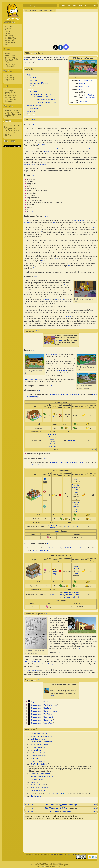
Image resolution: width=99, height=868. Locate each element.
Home (50, 435)
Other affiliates (10, 136)
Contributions (71, 6)
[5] (43, 144)
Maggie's (46, 151)
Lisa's (33, 151)
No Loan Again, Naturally (40, 733)
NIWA (7, 134)
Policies (7, 54)
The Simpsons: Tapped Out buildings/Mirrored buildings (68, 548)
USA (80, 89)
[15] (69, 265)
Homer (51, 149)
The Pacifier (48, 714)
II (33, 165)
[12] (57, 258)
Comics (7, 33)
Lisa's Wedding (51, 354)
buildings (61, 805)
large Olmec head (80, 220)
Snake (95, 662)
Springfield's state (85, 86)
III (35, 165)
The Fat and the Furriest (39, 745)
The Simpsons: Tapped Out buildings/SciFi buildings (67, 463)
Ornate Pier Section (72, 595)
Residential (64, 818)
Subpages (8, 101)
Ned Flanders (89, 95)
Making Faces (49, 723)
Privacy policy (54, 854)
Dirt (73, 527)
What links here (10, 90)
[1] (35, 62)
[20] (79, 648)
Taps (56, 531)
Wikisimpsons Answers (13, 112)
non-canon (59, 340)
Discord (7, 63)
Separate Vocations (38, 747)
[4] (42, 144)
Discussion (34, 10)
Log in (93, 6)
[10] (54, 222)
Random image (10, 42)
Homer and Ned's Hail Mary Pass (43, 777)
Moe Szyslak (59, 299)
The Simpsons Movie (38, 790)
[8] (46, 164)
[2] (39, 144)
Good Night (83, 101)
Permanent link (10, 97)
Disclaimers (77, 854)
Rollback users (10, 55)
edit (33, 119)
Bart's (91, 149)
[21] (31, 659)
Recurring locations (76, 818)
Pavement (72, 440)
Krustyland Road (73, 597)
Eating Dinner (48, 720)
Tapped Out (9, 35)
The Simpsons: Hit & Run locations (38, 818)
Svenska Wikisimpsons (13, 110)
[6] (45, 144)
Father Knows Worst (38, 756)
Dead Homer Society (12, 131)
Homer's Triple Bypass (32, 662)
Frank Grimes (46, 299)
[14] (42, 263)
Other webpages (10, 64)
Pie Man (93, 227)
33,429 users (9, 81)
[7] (46, 144)
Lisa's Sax (35, 782)
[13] (42, 260)
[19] (80, 325)
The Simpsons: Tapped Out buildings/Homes (64, 394)
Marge (59, 149)
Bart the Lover (36, 796)
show (94, 450)
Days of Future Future (32, 379)
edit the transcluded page (35, 465)
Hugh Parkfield (62, 371)
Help (6, 44)
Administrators (10, 57)
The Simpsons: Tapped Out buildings (64, 816)
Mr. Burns (27, 223)
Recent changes (10, 39)
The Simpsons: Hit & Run (56, 808)
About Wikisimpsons (65, 854)
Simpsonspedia (10, 116)
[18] (91, 312)
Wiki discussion (10, 66)
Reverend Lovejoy (48, 664)
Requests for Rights (11, 59)
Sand (77, 527)
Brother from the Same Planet (41, 742)
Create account (84, 6)
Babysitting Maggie (50, 711)
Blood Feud (35, 758)
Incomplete (46, 816)
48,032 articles (10, 76)
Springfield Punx (10, 129)
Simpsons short (36, 702)
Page (27, 10)
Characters (8, 30)
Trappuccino (67, 316)
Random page (10, 41)
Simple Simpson (37, 750)
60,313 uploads (10, 77)
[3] (40, 144)
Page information (11, 99)
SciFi (76, 479)
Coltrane (42, 165)
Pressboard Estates (85, 81)
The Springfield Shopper (13, 114)
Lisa (55, 417)
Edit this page (44, 10)
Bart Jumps (48, 708)
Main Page (8, 26)
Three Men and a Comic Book (41, 736)
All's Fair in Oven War (39, 785)
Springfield (82, 83)
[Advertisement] (12, 181)
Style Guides (9, 61)
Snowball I (28, 165)
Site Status (85, 854)
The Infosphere (10, 132)
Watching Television (51, 705)
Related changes (10, 92)
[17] (65, 285)
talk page (53, 695)
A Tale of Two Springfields (40, 788)
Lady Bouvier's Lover (38, 739)
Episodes (8, 28)
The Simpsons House (55, 793)
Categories (29, 816)
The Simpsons (90, 97)
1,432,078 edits (10, 79)
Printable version (10, 96)
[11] (41, 231)
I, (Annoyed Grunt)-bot (39, 753)
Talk (64, 6)
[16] (33, 268)
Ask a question (10, 37)
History (53, 10)
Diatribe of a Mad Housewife (41, 774)
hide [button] (26, 72)
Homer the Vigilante (38, 779)
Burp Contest (48, 717)
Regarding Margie (33, 670)
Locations (8, 32)
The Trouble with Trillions (40, 764)
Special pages (10, 94)
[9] (32, 211)
